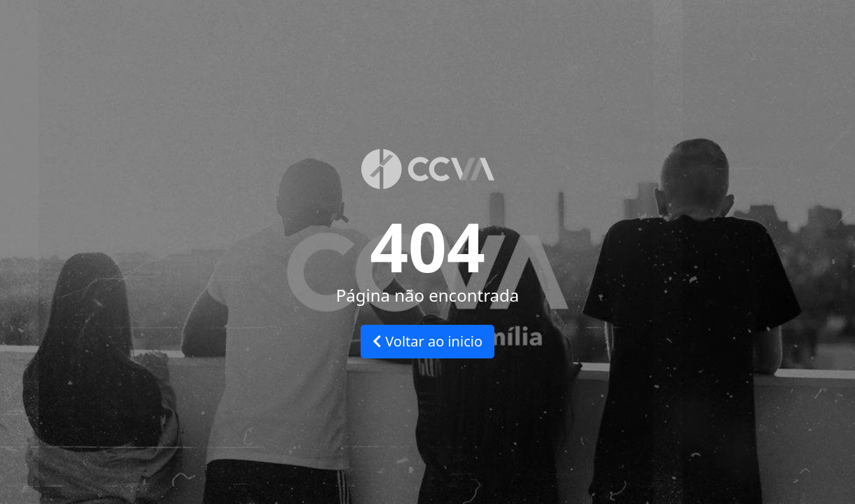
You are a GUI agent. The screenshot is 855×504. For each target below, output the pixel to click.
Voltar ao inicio (427, 341)
